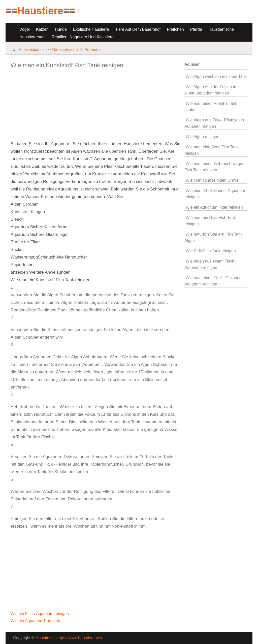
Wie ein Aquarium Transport (36, 621)
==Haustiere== (40, 11)
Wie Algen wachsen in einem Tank (216, 76)
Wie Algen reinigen (202, 137)
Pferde (196, 29)
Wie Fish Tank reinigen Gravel (213, 180)
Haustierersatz (32, 37)
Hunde (61, 29)
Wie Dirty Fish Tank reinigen (211, 251)
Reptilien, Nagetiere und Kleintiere (83, 37)
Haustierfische (221, 29)
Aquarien (92, 50)
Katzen (42, 29)
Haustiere (32, 50)
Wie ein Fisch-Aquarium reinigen (40, 614)
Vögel (25, 29)
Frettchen (175, 29)
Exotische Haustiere (91, 29)
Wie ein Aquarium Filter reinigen (214, 207)
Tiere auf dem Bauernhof (138, 29)
